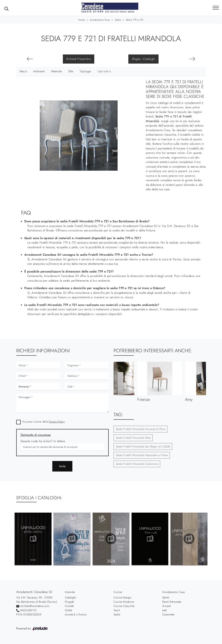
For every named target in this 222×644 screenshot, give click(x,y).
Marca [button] (23, 71)
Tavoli (117, 610)
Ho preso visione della (43, 422)
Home (82, 20)
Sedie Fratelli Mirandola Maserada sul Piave (142, 455)
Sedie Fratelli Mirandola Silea (133, 438)
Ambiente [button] (39, 71)
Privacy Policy (57, 422)
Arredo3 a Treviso (76, 614)
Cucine (118, 592)
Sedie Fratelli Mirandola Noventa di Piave (140, 429)
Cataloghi (71, 597)
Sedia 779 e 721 (135, 20)
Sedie (118, 20)
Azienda (70, 592)
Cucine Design (122, 597)
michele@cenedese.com (35, 606)
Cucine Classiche (124, 606)
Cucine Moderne (124, 602)
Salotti (166, 597)
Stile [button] (71, 71)
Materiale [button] (56, 71)
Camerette (168, 614)
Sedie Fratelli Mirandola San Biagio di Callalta (143, 446)
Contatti (69, 606)
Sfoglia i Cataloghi (144, 59)
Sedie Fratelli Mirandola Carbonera (137, 464)
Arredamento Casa (100, 20)
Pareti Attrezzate (172, 602)
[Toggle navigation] (216, 8)
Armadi (167, 606)
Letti (165, 610)
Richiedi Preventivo (79, 59)
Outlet (69, 610)
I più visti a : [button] (105, 71)
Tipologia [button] (85, 71)
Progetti (70, 602)
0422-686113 (28, 610)
